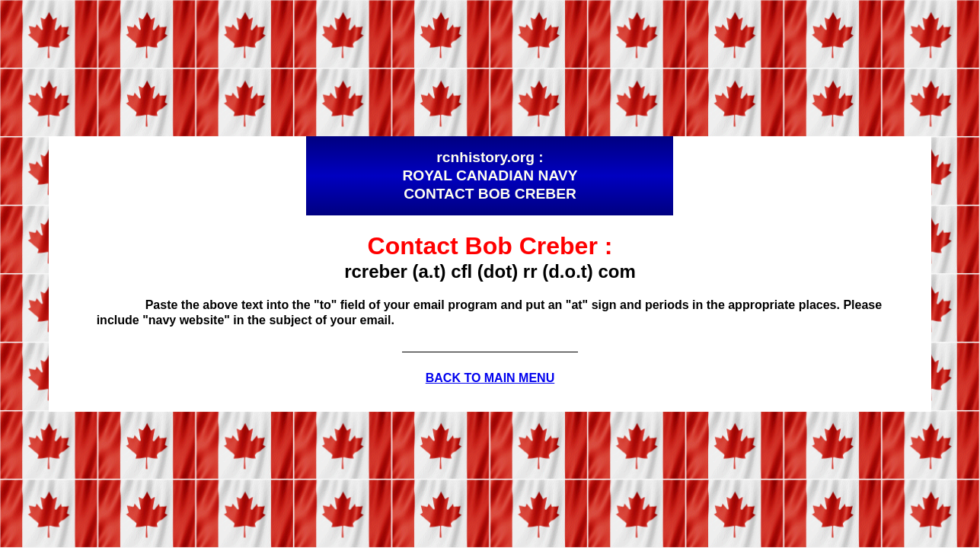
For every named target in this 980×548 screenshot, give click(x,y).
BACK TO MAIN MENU (490, 378)
